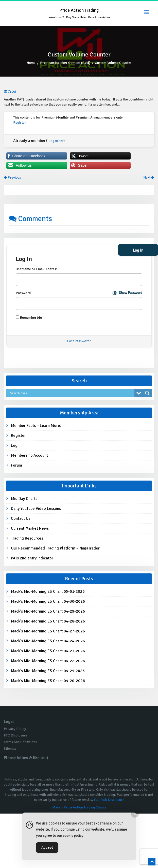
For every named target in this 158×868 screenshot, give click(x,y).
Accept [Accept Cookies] (47, 847)
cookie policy (73, 836)
